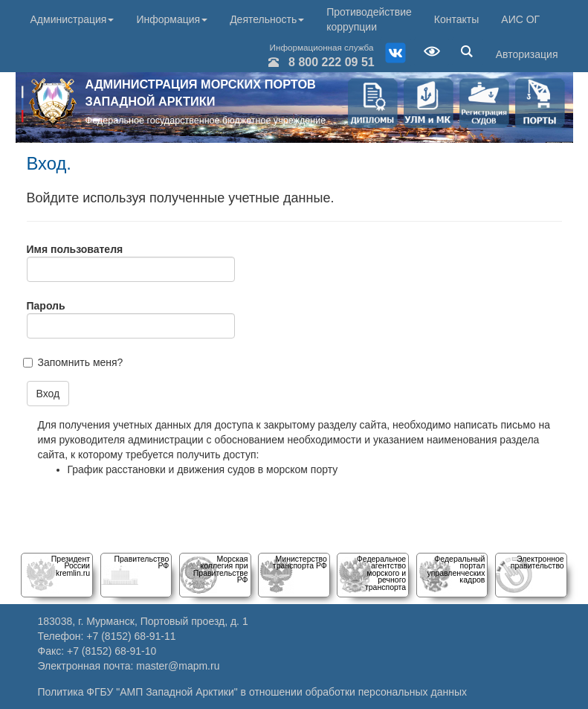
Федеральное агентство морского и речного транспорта (381, 573)
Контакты (456, 19)
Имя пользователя (75, 249)
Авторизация (527, 54)
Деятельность (267, 19)
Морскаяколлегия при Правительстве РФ (221, 569)
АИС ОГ (520, 19)
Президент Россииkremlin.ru (71, 566)
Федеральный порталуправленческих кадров (456, 569)
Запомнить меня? (81, 362)
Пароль (46, 306)
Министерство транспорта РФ (300, 562)
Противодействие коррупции (369, 19)
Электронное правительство (537, 562)
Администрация (72, 19)
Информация (172, 19)
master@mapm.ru (178, 666)
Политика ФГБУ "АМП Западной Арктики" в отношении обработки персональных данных (253, 692)
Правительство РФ (141, 562)
